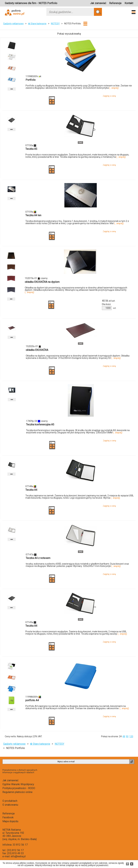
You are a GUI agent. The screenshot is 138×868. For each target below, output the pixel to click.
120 (131, 736)
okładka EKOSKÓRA (37, 350)
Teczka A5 (31, 149)
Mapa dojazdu (10, 821)
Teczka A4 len (33, 215)
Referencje (115, 3)
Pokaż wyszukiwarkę (69, 34)
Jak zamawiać (98, 3)
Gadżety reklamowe (13, 24)
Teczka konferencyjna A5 (40, 424)
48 (124, 736)
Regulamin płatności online (17, 792)
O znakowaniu (10, 805)
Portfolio (31, 80)
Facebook (8, 817)
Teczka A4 (31, 490)
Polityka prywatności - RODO (19, 788)
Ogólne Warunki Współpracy (18, 784)
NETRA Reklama (12, 830)
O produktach (10, 801)
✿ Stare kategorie (37, 24)
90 (127, 736)
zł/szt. (109, 301)
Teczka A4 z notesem (38, 558)
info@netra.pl (18, 856)
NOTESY (55, 24)
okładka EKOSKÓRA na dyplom (42, 282)
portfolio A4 (32, 700)
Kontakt (129, 3)
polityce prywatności (98, 865)
